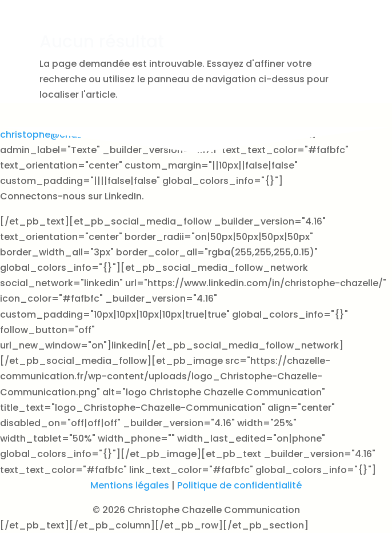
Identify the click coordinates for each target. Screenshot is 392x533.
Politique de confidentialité (239, 485)
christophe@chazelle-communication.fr (93, 135)
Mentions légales (130, 485)
